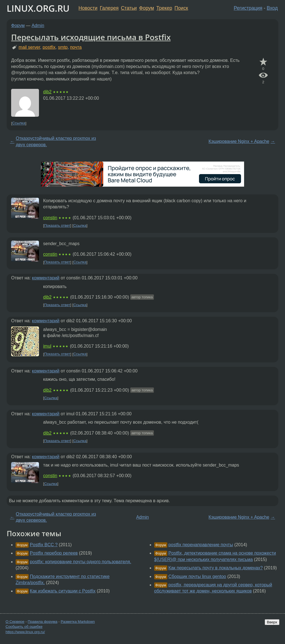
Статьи (129, 8)
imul (47, 346)
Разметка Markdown (78, 622)
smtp (63, 47)
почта (76, 47)
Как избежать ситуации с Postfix (63, 591)
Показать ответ (57, 225)
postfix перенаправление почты (201, 545)
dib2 (47, 92)
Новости (88, 8)
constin (50, 218)
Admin (38, 25)
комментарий (46, 278)
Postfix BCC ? (44, 545)
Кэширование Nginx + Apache (239, 141)
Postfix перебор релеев (54, 553)
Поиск (181, 8)
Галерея (109, 8)
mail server (29, 47)
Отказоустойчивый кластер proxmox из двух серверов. (56, 141)
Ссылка (19, 123)
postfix (49, 47)
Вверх (272, 622)
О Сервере (15, 622)
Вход (272, 8)
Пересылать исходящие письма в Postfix (91, 37)
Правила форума (43, 622)
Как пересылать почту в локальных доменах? (216, 568)
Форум (147, 8)
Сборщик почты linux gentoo (197, 576)
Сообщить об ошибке (24, 627)
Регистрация (248, 8)
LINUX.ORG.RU (38, 8)
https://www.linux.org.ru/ (25, 632)
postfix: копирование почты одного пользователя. (80, 562)
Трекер (164, 8)
